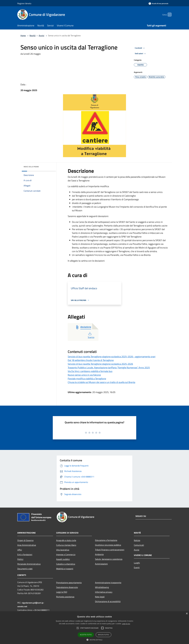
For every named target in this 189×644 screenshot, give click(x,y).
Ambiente (99, 554)
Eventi (137, 567)
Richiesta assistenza (65, 597)
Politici (20, 559)
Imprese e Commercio (66, 554)
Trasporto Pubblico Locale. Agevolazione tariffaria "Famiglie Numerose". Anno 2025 (109, 368)
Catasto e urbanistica (66, 564)
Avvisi (41, 36)
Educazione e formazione (106, 540)
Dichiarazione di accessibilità (108, 601)
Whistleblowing (102, 587)
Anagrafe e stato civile (66, 540)
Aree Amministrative (27, 545)
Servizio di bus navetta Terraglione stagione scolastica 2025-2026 (100, 364)
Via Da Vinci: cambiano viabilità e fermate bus (90, 371)
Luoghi (137, 563)
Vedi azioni (141, 54)
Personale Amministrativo (29, 564)
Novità (32, 36)
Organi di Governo (25, 540)
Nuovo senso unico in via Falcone (84, 375)
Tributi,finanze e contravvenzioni (110, 550)
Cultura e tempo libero (66, 545)
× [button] (187, 614)
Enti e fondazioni (25, 554)
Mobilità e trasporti (65, 569)
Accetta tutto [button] (86, 635)
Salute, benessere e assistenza (109, 559)
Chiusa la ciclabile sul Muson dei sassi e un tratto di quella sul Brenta (101, 382)
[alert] (94, 628)
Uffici (20, 550)
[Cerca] (169, 15)
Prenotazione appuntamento (69, 583)
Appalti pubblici (63, 559)
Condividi (140, 48)
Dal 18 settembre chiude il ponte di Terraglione (91, 360)
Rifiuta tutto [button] (103, 635)
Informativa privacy (104, 592)
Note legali (100, 597)
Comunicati (139, 545)
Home (23, 36)
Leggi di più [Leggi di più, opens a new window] (126, 624)
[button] (78, 628)
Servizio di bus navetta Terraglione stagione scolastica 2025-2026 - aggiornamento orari (112, 357)
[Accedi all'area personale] (158, 3)
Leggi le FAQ (62, 592)
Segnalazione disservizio (67, 587)
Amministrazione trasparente (108, 583)
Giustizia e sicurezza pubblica (108, 545)
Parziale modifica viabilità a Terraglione (87, 379)
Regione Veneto (24, 3)
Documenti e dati (25, 569)
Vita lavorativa (63, 550)
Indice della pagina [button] (31, 167)
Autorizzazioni (101, 564)
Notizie (137, 540)
